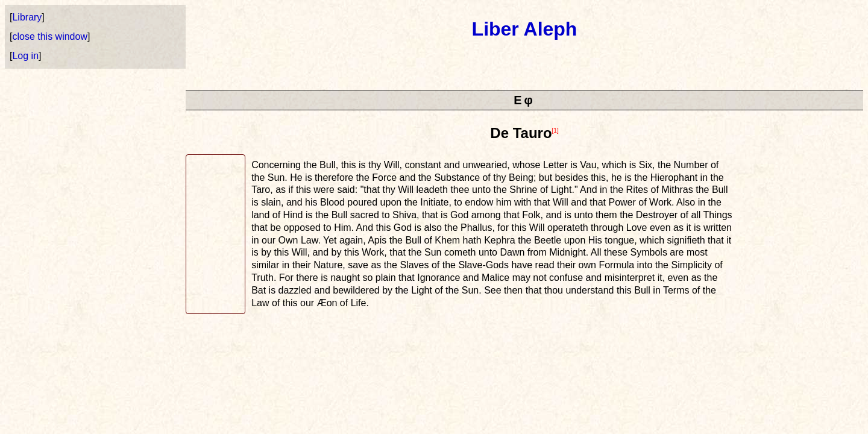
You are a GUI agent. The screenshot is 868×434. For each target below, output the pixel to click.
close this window (50, 36)
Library (27, 17)
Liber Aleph (525, 29)
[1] (555, 131)
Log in (25, 56)
